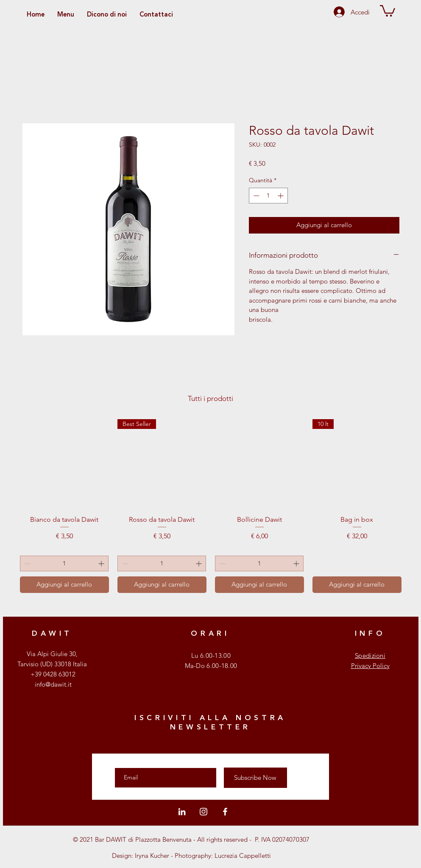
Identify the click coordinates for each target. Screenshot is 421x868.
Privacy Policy (370, 666)
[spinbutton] (268, 196)
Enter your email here (146, 760)
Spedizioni (370, 655)
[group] (211, 506)
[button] (388, 10)
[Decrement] (255, 196)
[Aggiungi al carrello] (64, 585)
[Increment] (281, 196)
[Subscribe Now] (255, 778)
